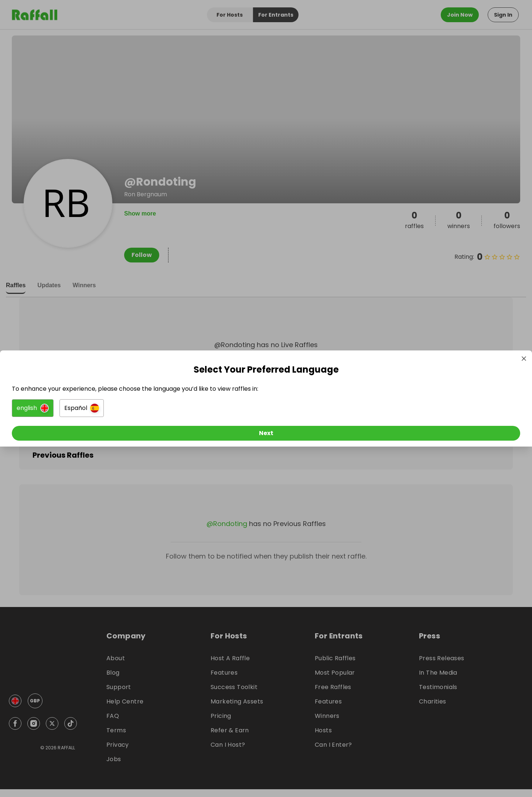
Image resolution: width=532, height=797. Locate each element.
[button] (183, 410)
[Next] (266, 435)
